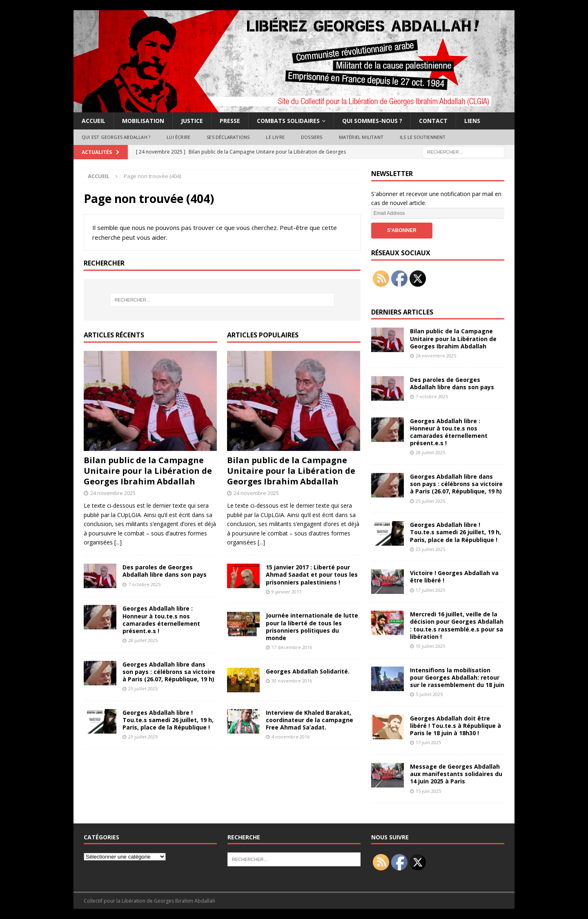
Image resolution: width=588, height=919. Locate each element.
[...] (118, 542)
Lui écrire (178, 137)
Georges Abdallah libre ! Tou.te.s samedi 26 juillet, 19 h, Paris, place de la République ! (168, 720)
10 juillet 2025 (430, 646)
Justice (192, 121)
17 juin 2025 (428, 742)
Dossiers (312, 137)
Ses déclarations (228, 137)
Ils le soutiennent (423, 137)
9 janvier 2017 (286, 592)
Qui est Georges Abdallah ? (116, 137)
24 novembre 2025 (113, 493)
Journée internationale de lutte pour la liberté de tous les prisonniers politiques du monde (312, 627)
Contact (433, 121)
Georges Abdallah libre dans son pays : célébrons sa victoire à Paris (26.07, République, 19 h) (169, 672)
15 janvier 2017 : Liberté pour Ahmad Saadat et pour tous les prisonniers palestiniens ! (312, 574)
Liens (472, 121)
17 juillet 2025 (430, 590)
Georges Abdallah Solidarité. (308, 671)
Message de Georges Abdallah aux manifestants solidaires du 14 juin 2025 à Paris (456, 774)
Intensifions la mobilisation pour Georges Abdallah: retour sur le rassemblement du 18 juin (457, 677)
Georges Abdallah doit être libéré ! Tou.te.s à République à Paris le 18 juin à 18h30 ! (455, 726)
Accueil (94, 121)
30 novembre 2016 (292, 681)
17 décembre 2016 (292, 647)
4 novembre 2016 (291, 737)
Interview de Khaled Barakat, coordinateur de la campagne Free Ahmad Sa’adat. (310, 720)
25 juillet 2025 (143, 688)
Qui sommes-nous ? (372, 121)
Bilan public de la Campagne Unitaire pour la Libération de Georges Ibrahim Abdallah (148, 471)
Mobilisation (143, 121)
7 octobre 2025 (144, 584)
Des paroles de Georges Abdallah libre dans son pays (165, 571)
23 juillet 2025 (143, 737)
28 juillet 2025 (143, 640)
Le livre (275, 137)
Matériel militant (361, 137)
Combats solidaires (288, 121)
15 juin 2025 (428, 791)
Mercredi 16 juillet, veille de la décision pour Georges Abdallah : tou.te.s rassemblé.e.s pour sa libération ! (457, 625)
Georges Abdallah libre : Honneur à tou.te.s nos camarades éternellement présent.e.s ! (161, 620)
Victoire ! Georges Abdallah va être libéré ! (454, 577)
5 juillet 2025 (429, 694)
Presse (230, 121)
